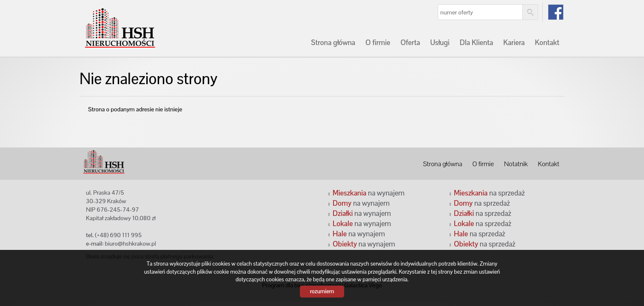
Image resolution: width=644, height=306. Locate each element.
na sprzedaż (489, 193)
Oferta (410, 42)
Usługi (440, 42)
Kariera (514, 42)
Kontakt (547, 42)
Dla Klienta (477, 42)
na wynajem (369, 193)
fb (556, 12)
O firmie (378, 42)
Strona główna (333, 42)
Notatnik (516, 164)
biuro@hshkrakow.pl (130, 244)
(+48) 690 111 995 (118, 235)
